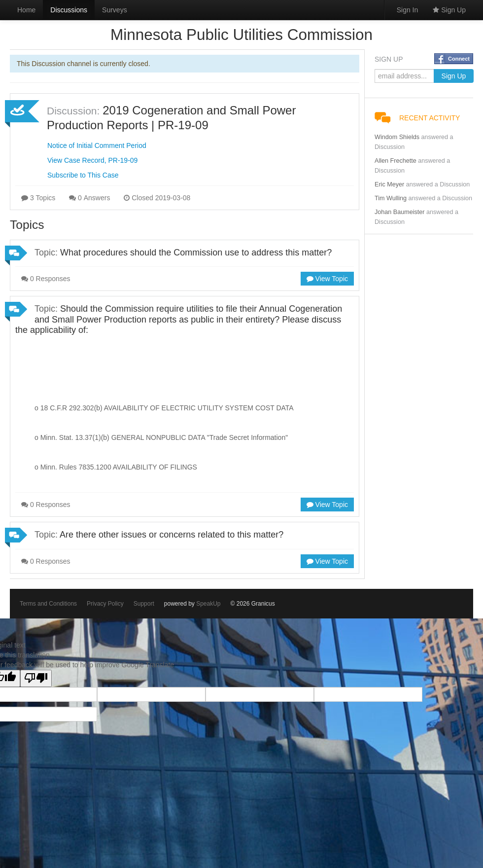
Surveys (115, 10)
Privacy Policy (105, 604)
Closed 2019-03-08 (157, 198)
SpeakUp (208, 604)
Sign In (408, 10)
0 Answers (89, 198)
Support (144, 604)
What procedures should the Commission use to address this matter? (196, 253)
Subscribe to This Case (83, 175)
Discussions (69, 10)
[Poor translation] (36, 678)
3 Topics (38, 198)
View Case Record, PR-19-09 (92, 160)
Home (26, 10)
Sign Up (449, 10)
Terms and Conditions (48, 604)
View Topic (327, 279)
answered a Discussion (438, 184)
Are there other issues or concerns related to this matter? (172, 535)
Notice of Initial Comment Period (97, 145)
